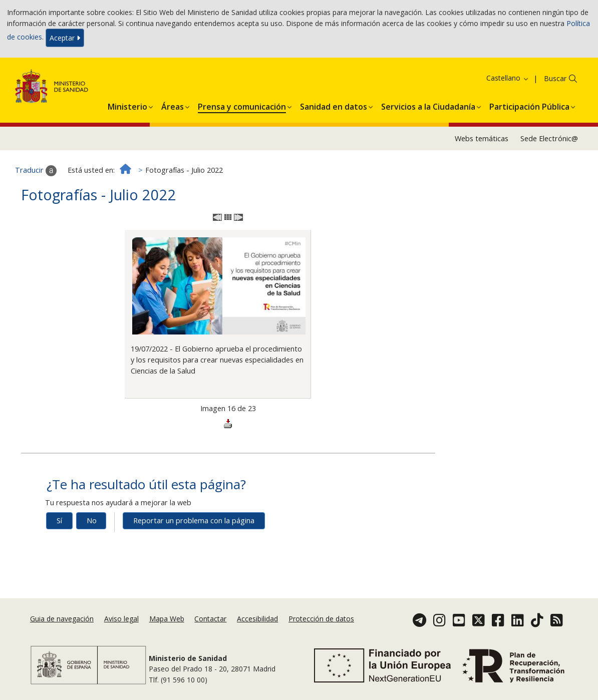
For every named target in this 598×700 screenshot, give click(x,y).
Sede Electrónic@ (549, 138)
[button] (127, 105)
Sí (59, 520)
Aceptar (65, 38)
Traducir (36, 171)
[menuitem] (127, 105)
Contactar (210, 619)
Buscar (555, 78)
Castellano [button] (508, 78)
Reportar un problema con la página (194, 520)
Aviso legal (121, 619)
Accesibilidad (257, 619)
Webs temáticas (482, 138)
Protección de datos (321, 619)
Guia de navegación (62, 619)
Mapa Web (167, 619)
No (92, 520)
